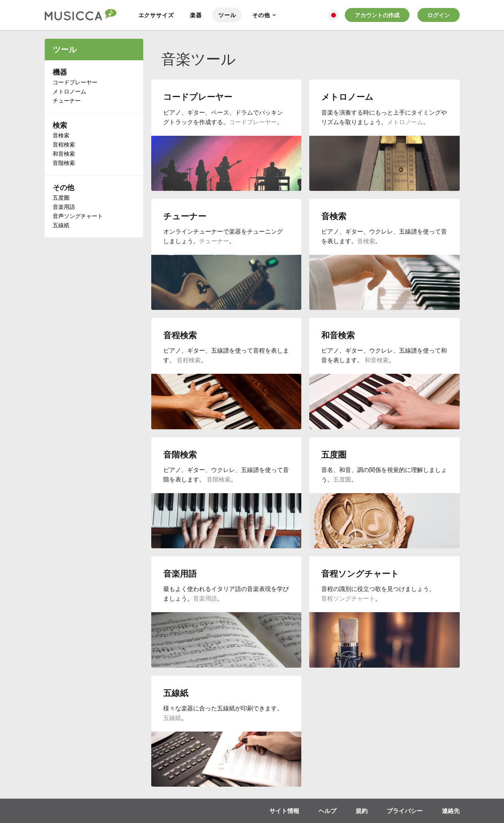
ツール (227, 15)
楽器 (196, 15)
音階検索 (64, 163)
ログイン (439, 15)
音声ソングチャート (78, 216)
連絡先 (451, 811)
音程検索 (64, 144)
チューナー (67, 100)
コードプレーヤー (75, 82)
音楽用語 (64, 207)
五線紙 (61, 225)
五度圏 (61, 197)
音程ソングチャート (348, 598)
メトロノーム (69, 91)
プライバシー (405, 811)
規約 (362, 811)
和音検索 (64, 154)
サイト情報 (284, 811)
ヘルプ (327, 811)
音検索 (61, 135)
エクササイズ (156, 15)
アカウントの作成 (377, 15)
